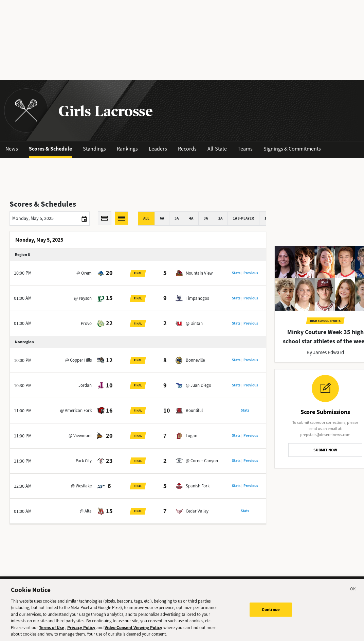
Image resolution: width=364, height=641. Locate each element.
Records (187, 149)
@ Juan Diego (198, 385)
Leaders (158, 149)
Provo (86, 323)
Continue (271, 614)
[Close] (353, 595)
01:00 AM (23, 298)
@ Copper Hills (78, 360)
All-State (217, 149)
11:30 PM (23, 461)
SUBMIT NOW (325, 450)
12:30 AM (23, 486)
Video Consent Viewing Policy (133, 632)
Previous (251, 273)
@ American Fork (76, 410)
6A (162, 218)
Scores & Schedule (50, 149)
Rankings (127, 149)
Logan (192, 436)
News (12, 149)
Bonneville (195, 360)
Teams (245, 149)
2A (220, 218)
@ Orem (84, 273)
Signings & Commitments (292, 149)
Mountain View (199, 273)
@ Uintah (194, 323)
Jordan (85, 385)
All (146, 218)
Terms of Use (52, 632)
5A (177, 218)
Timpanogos (197, 298)
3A (206, 218)
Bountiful (194, 410)
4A (191, 218)
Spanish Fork (198, 486)
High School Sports (325, 321)
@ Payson (83, 298)
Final (138, 273)
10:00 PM (23, 273)
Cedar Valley (197, 511)
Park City (84, 461)
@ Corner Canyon (202, 461)
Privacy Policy (81, 632)
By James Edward (325, 352)
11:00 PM (23, 411)
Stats (236, 273)
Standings (94, 149)
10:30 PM (23, 386)
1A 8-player (243, 218)
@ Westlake (81, 486)
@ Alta (86, 511)
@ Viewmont (80, 436)
